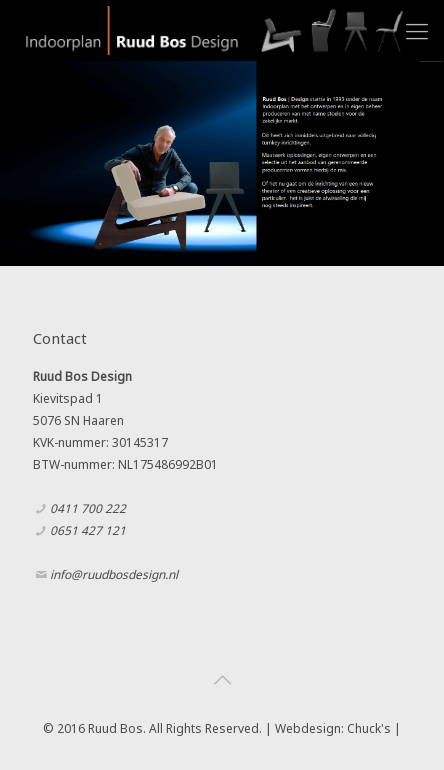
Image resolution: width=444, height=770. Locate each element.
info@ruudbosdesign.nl (114, 574)
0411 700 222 (88, 508)
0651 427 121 (88, 530)
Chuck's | (374, 728)
